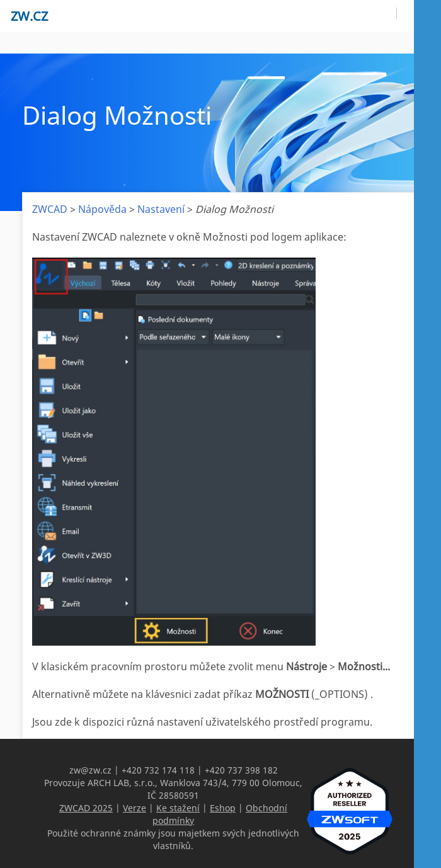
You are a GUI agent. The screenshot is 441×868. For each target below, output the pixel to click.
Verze (135, 808)
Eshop (223, 808)
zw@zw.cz (90, 770)
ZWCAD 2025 (86, 808)
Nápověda (102, 209)
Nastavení (161, 209)
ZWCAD (50, 209)
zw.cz (29, 16)
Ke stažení (178, 808)
